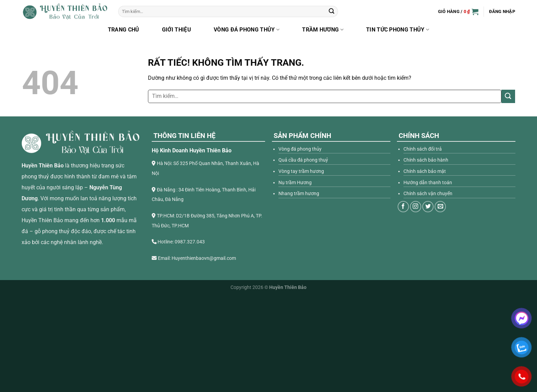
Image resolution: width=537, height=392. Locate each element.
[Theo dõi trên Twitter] (428, 207)
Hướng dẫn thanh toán (428, 183)
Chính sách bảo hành (426, 160)
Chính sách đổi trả (423, 149)
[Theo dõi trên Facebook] (403, 207)
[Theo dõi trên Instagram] (416, 207)
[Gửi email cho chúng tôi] (440, 207)
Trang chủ (124, 30)
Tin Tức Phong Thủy (398, 30)
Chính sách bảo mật (425, 171)
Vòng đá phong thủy (247, 30)
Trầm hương (323, 30)
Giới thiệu (177, 30)
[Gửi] (332, 12)
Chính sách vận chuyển (428, 194)
